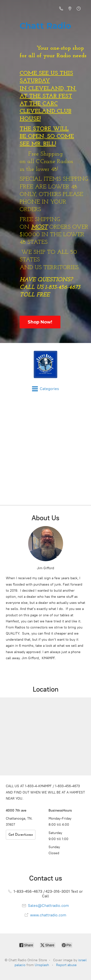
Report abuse (66, 965)
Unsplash (42, 965)
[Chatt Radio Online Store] (45, 364)
